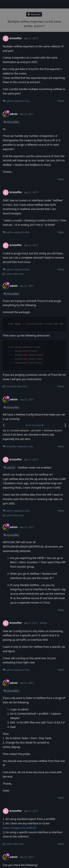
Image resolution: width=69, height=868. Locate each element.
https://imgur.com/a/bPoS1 (20, 407)
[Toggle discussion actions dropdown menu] (65, 4)
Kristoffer (13, 114)
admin (11, 47)
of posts (34, 4)
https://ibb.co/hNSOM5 (17, 527)
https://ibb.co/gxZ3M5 (17, 624)
